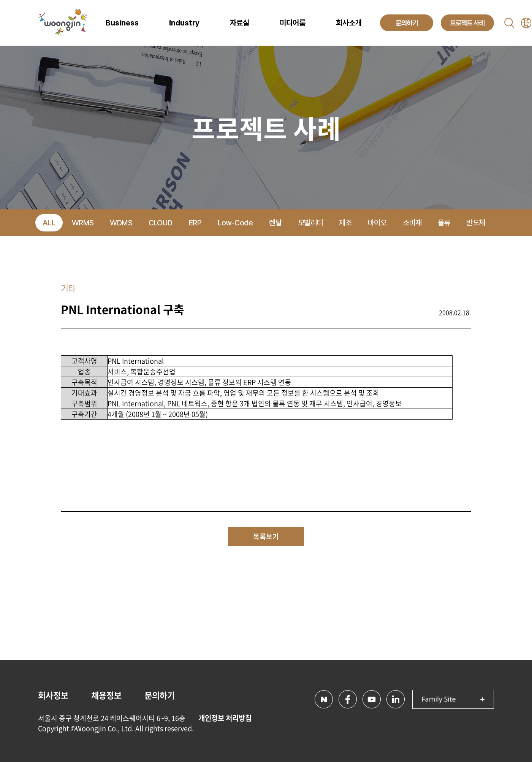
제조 (345, 223)
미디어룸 (293, 23)
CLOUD (161, 223)
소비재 (412, 223)
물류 (444, 223)
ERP (195, 223)
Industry (184, 23)
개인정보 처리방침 (225, 718)
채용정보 (106, 695)
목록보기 (266, 536)
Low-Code (235, 223)
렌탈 (275, 223)
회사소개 (349, 23)
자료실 (240, 23)
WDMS (121, 223)
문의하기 (160, 695)
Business (122, 23)
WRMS (83, 223)
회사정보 (53, 695)
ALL (49, 223)
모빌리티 (310, 223)
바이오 (377, 223)
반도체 (476, 223)
